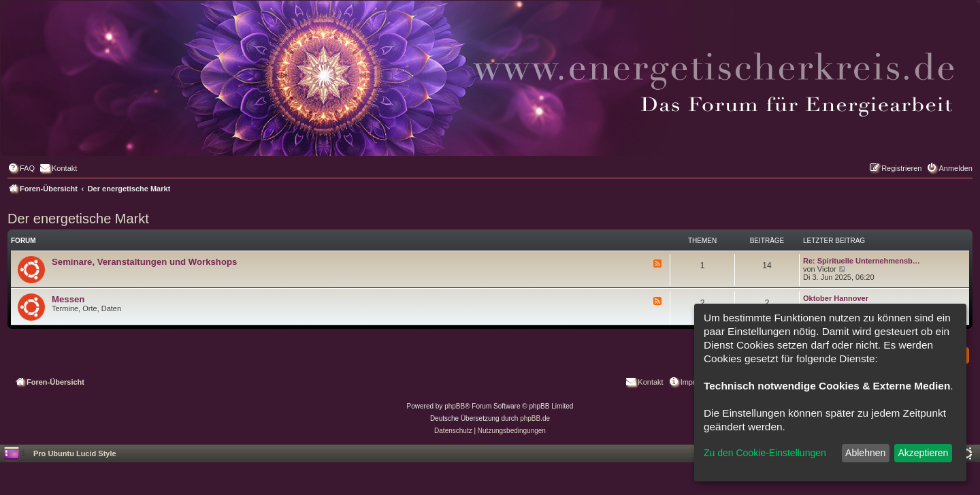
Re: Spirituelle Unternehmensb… (862, 261)
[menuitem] (21, 168)
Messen (68, 299)
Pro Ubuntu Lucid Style (75, 453)
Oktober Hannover (836, 298)
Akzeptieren (923, 453)
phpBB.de (535, 418)
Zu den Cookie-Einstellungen (765, 453)
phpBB (455, 406)
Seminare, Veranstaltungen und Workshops (144, 262)
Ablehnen (865, 453)
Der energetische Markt (78, 219)
